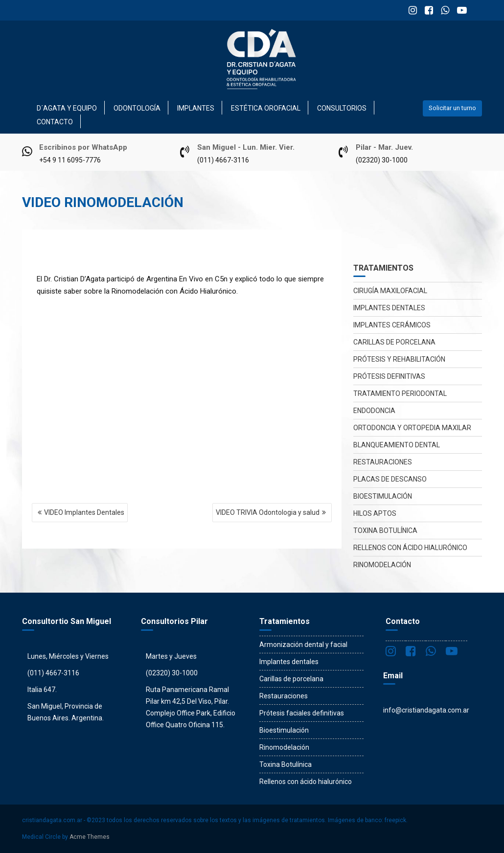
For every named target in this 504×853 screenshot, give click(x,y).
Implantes (196, 108)
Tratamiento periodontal (400, 393)
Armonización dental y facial (303, 645)
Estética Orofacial (266, 108)
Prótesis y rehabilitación (399, 359)
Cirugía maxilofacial (390, 291)
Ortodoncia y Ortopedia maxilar (412, 428)
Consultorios (342, 108)
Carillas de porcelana (394, 342)
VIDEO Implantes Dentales (84, 512)
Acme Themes (90, 837)
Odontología (137, 108)
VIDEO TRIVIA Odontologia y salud (268, 512)
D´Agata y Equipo (67, 108)
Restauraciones (383, 462)
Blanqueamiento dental (397, 445)
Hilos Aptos (375, 513)
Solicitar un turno (452, 108)
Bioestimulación (383, 496)
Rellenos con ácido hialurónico (410, 548)
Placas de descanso (390, 479)
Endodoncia (374, 411)
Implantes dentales (389, 308)
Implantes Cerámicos (392, 325)
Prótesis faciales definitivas (302, 713)
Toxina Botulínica (385, 530)
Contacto (55, 122)
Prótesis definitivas (389, 376)
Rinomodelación (382, 565)
